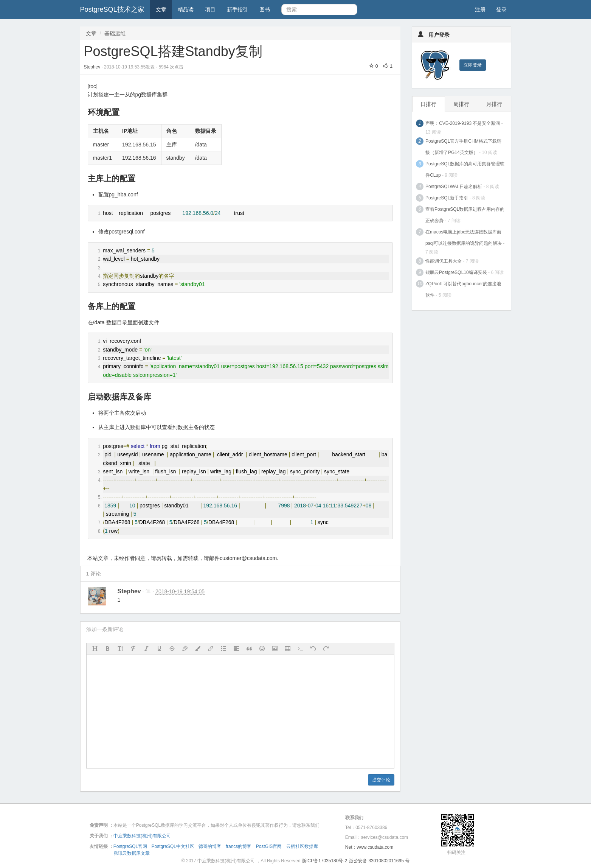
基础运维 (115, 33)
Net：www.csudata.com (369, 847)
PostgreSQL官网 (130, 846)
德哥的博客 (210, 846)
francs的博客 (239, 846)
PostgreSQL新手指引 (447, 198)
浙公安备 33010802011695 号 (379, 861)
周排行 (461, 104)
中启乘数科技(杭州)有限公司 (142, 836)
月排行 (494, 104)
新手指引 (237, 9)
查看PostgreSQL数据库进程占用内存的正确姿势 (465, 215)
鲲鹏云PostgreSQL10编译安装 (456, 272)
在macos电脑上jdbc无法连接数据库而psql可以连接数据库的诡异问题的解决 (464, 238)
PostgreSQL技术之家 (112, 9)
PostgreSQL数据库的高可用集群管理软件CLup (465, 170)
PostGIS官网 (269, 846)
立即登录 (473, 65)
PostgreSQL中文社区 (173, 846)
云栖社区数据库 (302, 846)
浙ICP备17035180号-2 (324, 861)
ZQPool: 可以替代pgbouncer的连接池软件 (463, 289)
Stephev (93, 67)
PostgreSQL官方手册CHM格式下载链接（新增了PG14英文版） (463, 147)
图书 (265, 9)
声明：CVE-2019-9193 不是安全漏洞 (463, 123)
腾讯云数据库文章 (132, 853)
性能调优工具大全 (444, 261)
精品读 (186, 9)
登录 (501, 9)
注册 (480, 9)
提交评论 (381, 780)
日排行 (428, 104)
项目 (210, 9)
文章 (161, 9)
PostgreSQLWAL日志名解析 (454, 187)
